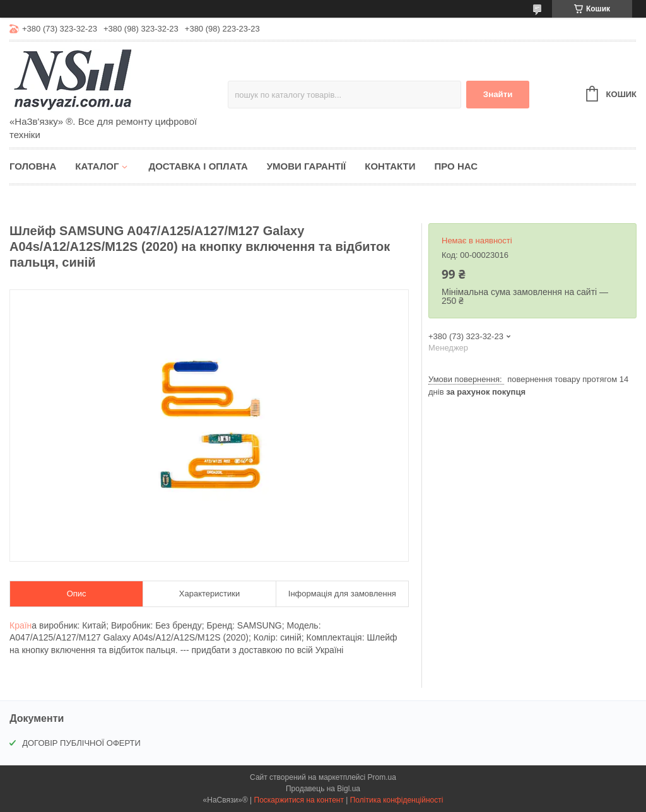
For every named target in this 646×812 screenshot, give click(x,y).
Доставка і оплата (198, 166)
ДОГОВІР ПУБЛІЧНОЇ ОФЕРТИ (81, 743)
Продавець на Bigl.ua (323, 789)
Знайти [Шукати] (498, 94)
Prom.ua (382, 777)
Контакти (390, 166)
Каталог (97, 166)
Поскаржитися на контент (299, 800)
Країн (21, 625)
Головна (33, 166)
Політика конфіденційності (397, 800)
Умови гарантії (307, 166)
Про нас (456, 166)
